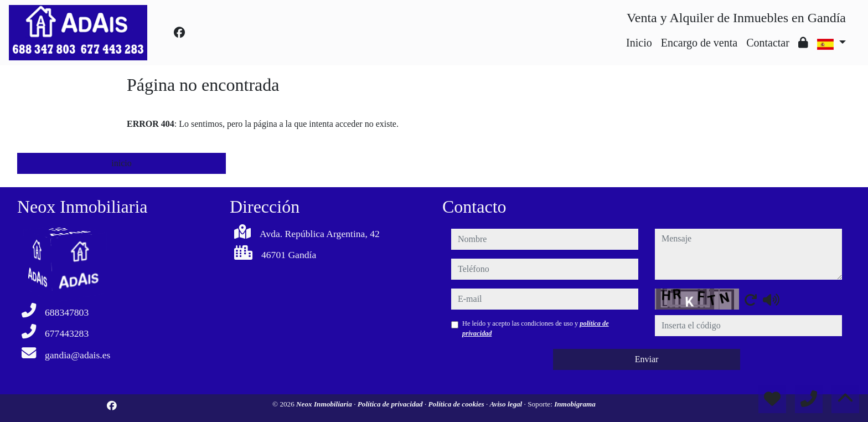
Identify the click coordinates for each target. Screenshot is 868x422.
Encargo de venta (699, 43)
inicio (121, 163)
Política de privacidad (391, 404)
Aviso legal (507, 404)
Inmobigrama (575, 404)
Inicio (639, 43)
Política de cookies (457, 404)
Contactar (768, 43)
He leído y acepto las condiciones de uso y (536, 328)
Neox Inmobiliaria (325, 404)
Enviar (647, 359)
